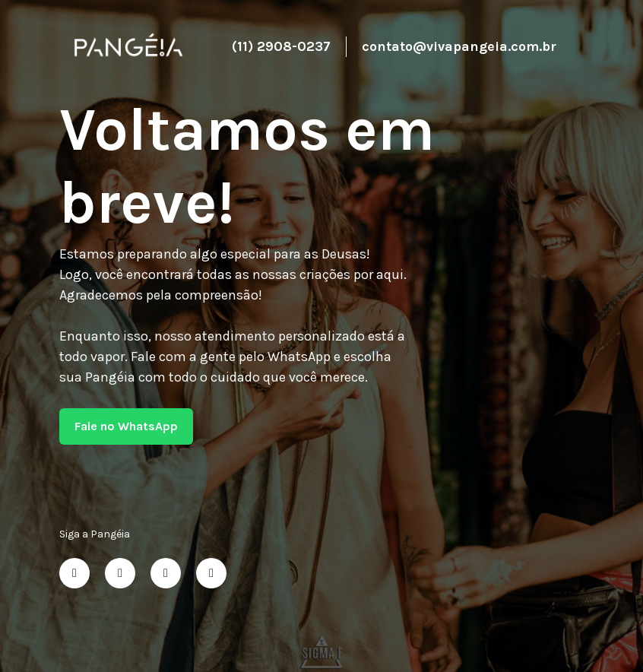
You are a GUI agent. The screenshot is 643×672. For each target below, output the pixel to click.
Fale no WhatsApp (126, 426)
